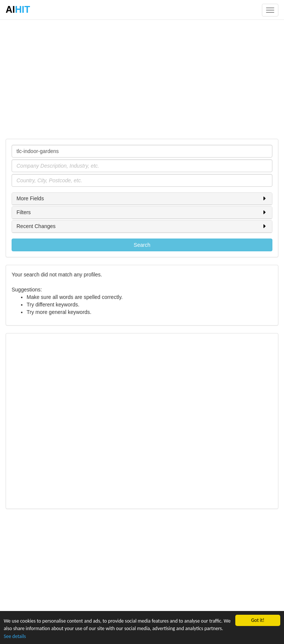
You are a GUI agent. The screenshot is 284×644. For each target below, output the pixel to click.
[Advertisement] (142, 79)
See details (15, 636)
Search (142, 245)
